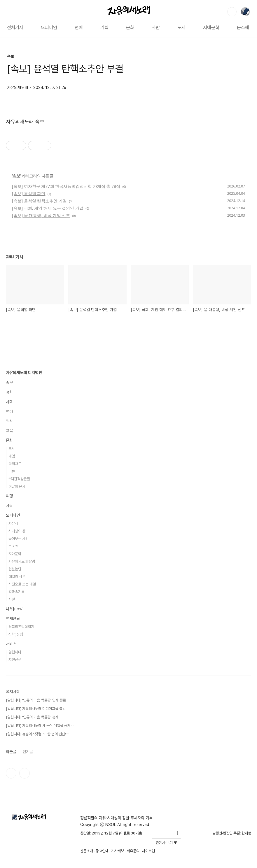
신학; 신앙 (16, 634)
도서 (181, 28)
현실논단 (15, 569)
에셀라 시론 (17, 577)
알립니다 (15, 652)
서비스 (11, 644)
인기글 (28, 752)
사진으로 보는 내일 (22, 584)
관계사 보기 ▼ (167, 843)
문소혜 (243, 28)
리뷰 (12, 471)
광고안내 (102, 851)
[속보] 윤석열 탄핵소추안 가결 (39, 201)
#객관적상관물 (19, 479)
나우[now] (15, 609)
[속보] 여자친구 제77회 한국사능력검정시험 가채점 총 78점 (66, 186)
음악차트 (15, 464)
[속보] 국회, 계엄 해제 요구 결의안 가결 (48, 208)
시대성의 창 (17, 531)
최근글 (11, 752)
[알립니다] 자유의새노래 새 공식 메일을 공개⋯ (40, 726)
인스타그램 (11, 773)
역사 (9, 421)
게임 (12, 456)
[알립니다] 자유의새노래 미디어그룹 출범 (36, 709)
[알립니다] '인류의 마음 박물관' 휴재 (32, 717)
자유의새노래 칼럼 (22, 561)
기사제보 (118, 851)
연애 (79, 28)
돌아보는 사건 (19, 539)
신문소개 (87, 851)
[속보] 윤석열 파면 (29, 193)
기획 (104, 28)
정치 (9, 392)
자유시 (13, 524)
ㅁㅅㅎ (13, 546)
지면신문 (15, 660)
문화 (130, 28)
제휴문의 (133, 851)
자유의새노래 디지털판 (24, 373)
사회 (9, 402)
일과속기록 (16, 592)
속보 (11, 56)
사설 (12, 599)
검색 (232, 12)
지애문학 (211, 28)
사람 (156, 28)
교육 (9, 431)
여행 (9, 496)
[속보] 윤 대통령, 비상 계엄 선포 (41, 215)
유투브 (25, 773)
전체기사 (15, 28)
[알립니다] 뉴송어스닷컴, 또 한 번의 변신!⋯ (37, 734)
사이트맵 (148, 851)
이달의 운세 (17, 486)
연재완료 (13, 618)
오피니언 (49, 28)
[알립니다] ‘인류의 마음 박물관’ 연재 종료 (36, 700)
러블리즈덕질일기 (21, 627)
